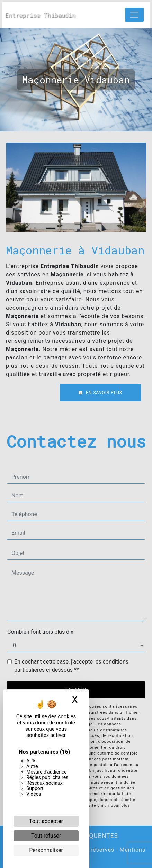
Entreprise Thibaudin (40, 15)
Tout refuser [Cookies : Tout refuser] (46, 836)
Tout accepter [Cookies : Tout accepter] (46, 821)
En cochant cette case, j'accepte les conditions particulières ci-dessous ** (71, 666)
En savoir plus (100, 393)
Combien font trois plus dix (40, 632)
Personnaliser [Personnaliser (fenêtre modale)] (46, 850)
